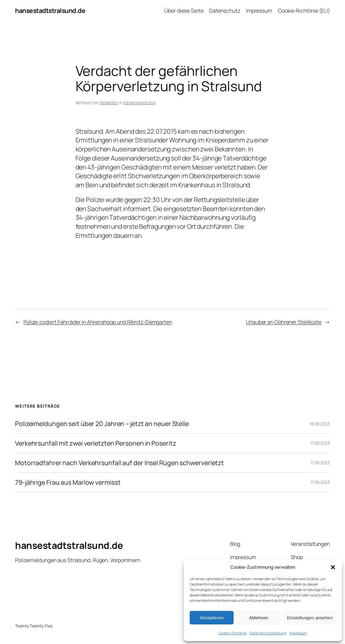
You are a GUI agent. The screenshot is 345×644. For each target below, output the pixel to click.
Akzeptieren (211, 618)
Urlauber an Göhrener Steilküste (284, 322)
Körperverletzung (139, 103)
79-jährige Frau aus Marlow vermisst (68, 482)
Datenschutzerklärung (268, 633)
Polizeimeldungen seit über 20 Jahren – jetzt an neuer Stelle (102, 424)
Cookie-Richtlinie (233, 633)
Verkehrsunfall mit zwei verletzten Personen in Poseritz (96, 443)
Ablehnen (258, 618)
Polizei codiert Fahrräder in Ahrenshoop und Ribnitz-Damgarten (98, 322)
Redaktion (109, 103)
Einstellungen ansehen (310, 618)
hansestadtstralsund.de (50, 10)
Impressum (298, 633)
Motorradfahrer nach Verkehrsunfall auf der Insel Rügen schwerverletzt (120, 463)
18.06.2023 (320, 424)
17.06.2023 (320, 443)
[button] (333, 567)
